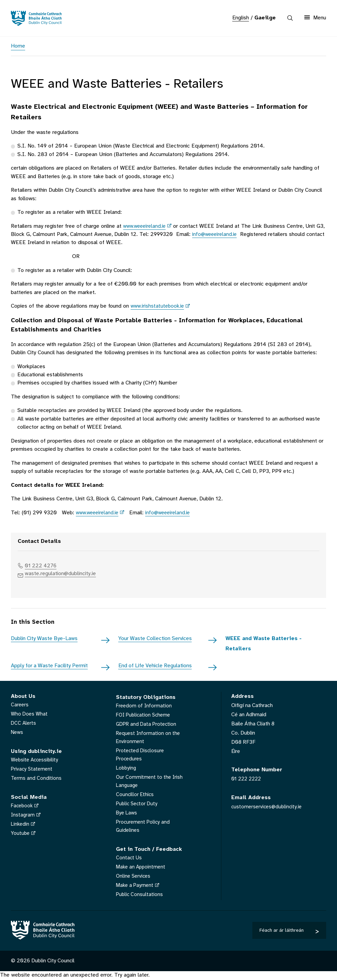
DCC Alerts (24, 725)
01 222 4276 (43, 566)
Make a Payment (136, 887)
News (18, 734)
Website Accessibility (36, 761)
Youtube (21, 835)
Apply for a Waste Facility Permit (49, 667)
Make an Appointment (142, 868)
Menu (315, 18)
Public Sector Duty (138, 805)
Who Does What (30, 715)
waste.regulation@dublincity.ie (65, 574)
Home (18, 46)
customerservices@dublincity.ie (268, 808)
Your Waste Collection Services (155, 640)
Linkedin (21, 826)
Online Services (134, 878)
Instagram (23, 816)
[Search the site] (290, 18)
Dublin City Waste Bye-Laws (44, 640)
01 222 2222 (247, 780)
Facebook (23, 807)
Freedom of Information (145, 707)
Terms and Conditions (37, 780)
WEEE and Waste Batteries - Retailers (264, 645)
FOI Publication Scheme (145, 716)
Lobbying (127, 769)
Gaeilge (265, 18)
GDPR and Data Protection (147, 726)
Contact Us (129, 859)
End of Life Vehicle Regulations (155, 667)
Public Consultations (140, 896)
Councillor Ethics (135, 796)
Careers (20, 706)
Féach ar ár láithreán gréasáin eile (282, 933)
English (241, 18)
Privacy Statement (32, 770)
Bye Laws (127, 814)
